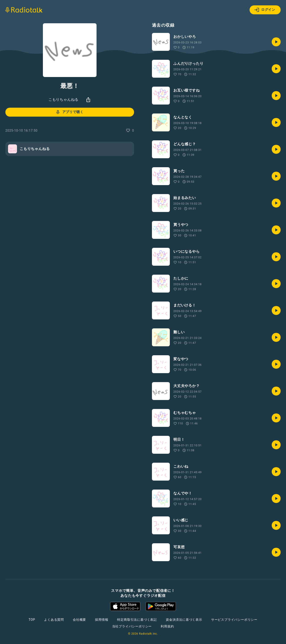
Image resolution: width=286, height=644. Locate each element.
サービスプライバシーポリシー (234, 620)
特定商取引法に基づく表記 (137, 620)
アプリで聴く (69, 112)
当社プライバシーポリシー (132, 626)
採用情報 (102, 620)
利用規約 (167, 626)
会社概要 (79, 620)
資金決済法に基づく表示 (184, 620)
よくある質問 (54, 620)
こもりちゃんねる (63, 99)
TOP (32, 620)
